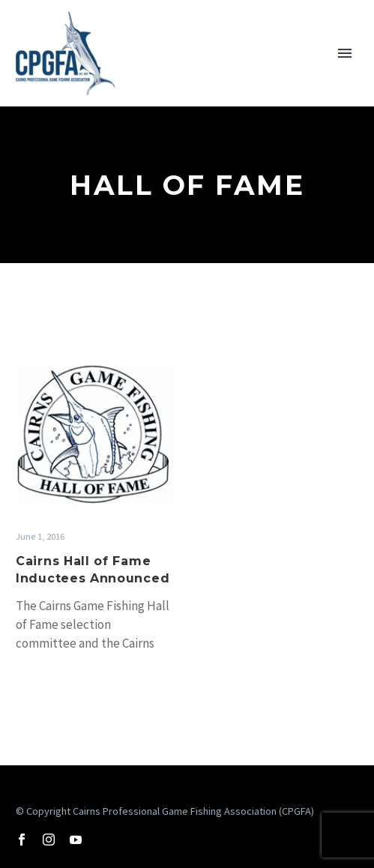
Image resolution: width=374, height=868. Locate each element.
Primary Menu (345, 53)
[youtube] (76, 840)
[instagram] (49, 840)
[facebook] (22, 840)
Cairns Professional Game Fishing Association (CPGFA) (193, 811)
